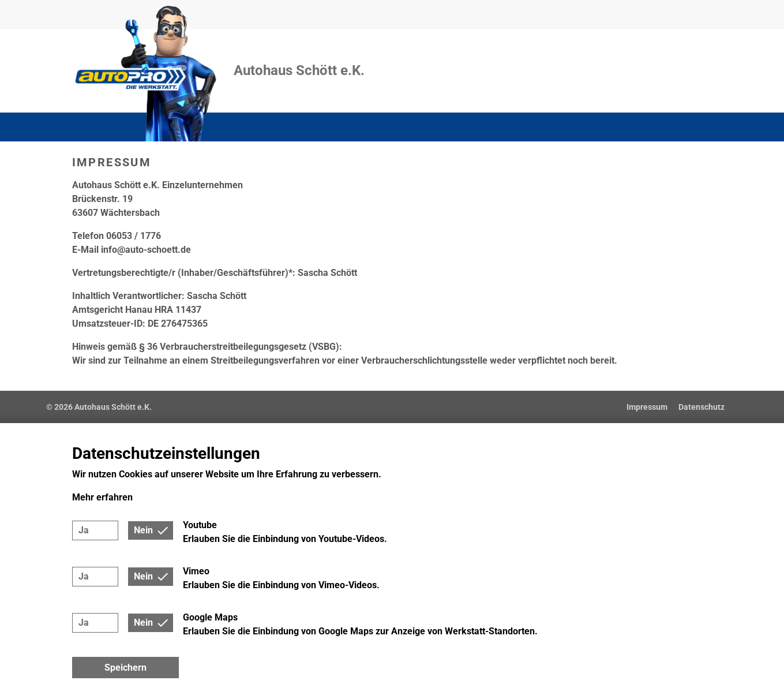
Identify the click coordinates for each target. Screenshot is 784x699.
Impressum (647, 407)
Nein (143, 530)
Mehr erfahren (102, 497)
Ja (84, 530)
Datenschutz (702, 407)
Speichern (125, 668)
